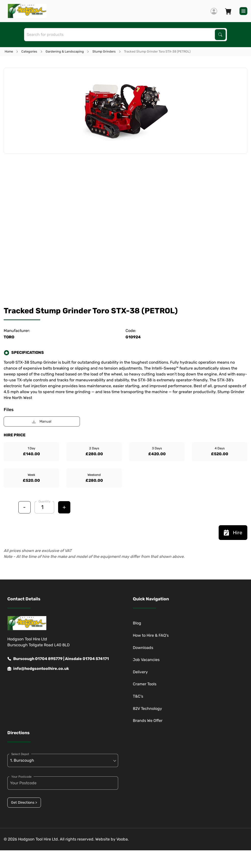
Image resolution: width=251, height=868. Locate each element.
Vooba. (123, 839)
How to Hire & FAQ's (151, 635)
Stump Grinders (104, 51)
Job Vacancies (146, 660)
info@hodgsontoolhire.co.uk (38, 669)
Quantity (44, 501)
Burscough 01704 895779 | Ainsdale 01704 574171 (58, 659)
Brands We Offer (148, 721)
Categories (29, 51)
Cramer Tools (145, 684)
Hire (233, 533)
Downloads (143, 648)
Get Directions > (24, 803)
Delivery (140, 672)
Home (9, 51)
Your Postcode (21, 777)
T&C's (138, 696)
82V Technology (147, 709)
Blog (137, 623)
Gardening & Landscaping (65, 51)
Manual (42, 421)
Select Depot (20, 754)
